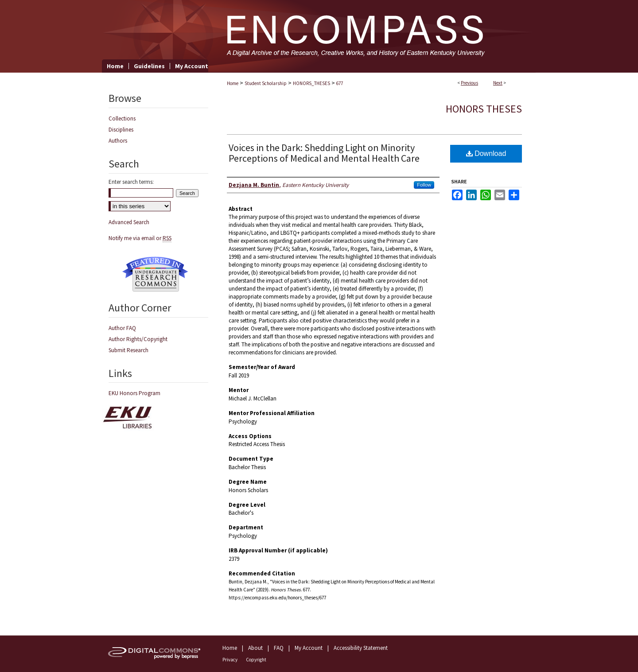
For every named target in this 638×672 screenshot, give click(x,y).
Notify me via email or (140, 238)
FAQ (279, 648)
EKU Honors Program (134, 393)
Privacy (230, 660)
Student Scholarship (266, 83)
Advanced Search (129, 222)
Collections (122, 118)
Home (233, 83)
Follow (424, 185)
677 (340, 83)
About (255, 648)
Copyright (256, 660)
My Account (309, 648)
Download (486, 153)
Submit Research (128, 350)
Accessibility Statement (361, 648)
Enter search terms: (131, 182)
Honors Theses (484, 109)
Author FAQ (122, 328)
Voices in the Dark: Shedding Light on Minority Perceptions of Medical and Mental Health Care (324, 153)
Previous (469, 83)
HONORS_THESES (311, 83)
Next (498, 83)
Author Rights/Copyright (138, 339)
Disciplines (121, 130)
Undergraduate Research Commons (155, 274)
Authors (118, 141)
